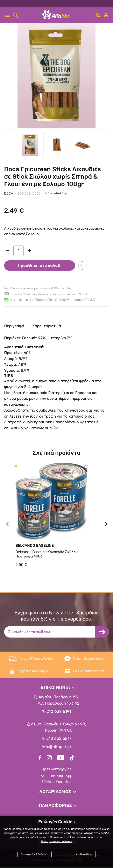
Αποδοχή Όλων (83, 854)
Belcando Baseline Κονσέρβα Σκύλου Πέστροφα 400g (47, 554)
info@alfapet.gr (57, 747)
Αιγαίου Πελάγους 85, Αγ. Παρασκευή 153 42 (59, 700)
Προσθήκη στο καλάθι (40, 266)
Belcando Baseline (35, 546)
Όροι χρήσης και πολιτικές (56, 841)
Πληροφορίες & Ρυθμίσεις (36, 854)
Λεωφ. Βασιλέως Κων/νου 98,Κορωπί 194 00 (59, 727)
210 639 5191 (59, 712)
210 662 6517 (59, 739)
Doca (9, 193)
